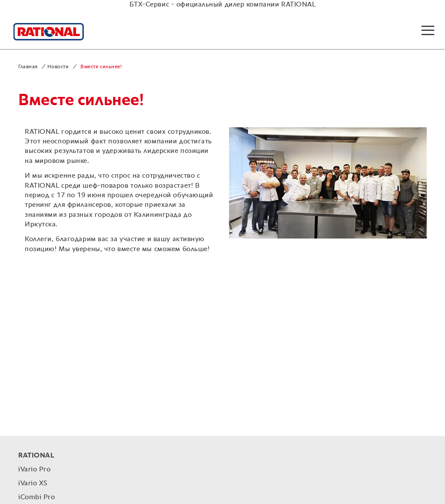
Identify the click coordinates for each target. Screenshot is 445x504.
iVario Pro (35, 470)
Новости (58, 67)
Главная (28, 67)
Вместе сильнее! (101, 67)
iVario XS (33, 484)
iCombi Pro (37, 497)
